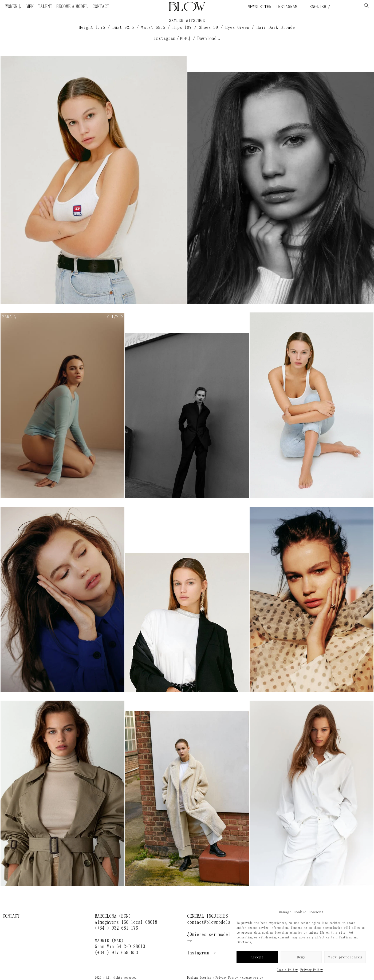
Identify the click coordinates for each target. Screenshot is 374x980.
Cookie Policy (287, 970)
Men (30, 6)
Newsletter (259, 7)
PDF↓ (186, 39)
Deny (301, 957)
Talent (45, 6)
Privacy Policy (312, 970)
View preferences (345, 957)
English (317, 7)
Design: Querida (199, 978)
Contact (101, 6)
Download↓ (209, 38)
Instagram (287, 7)
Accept (257, 957)
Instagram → (202, 953)
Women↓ (14, 6)
